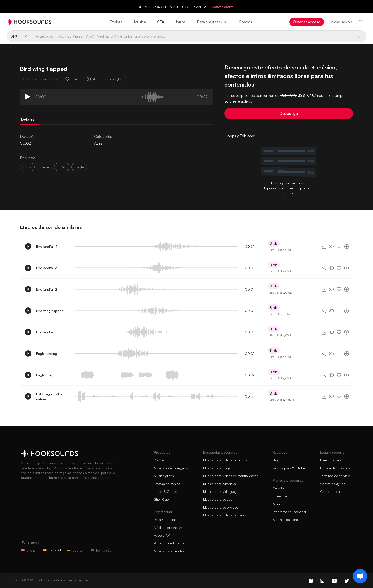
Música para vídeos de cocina (225, 460)
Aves (98, 143)
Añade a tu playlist (105, 79)
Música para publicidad (221, 507)
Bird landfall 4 (47, 246)
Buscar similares (40, 79)
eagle (79, 167)
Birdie (280, 250)
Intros (181, 22)
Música (140, 22)
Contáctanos (330, 492)
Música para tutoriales (220, 484)
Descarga (289, 113)
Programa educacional (289, 512)
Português (101, 550)
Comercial (280, 496)
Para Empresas (165, 520)
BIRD (281, 314)
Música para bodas (218, 499)
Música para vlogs (217, 468)
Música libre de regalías (171, 468)
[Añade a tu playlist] (347, 247)
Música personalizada (170, 527)
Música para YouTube (289, 468)
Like (72, 79)
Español (52, 550)
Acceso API (162, 535)
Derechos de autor (334, 460)
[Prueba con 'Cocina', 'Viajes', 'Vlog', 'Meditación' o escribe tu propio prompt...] (192, 36)
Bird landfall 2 (47, 289)
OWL (62, 167)
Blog (276, 460)
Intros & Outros (166, 492)
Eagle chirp (45, 375)
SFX (161, 22)
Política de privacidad (336, 468)
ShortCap (161, 499)
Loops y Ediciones (240, 136)
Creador (279, 488)
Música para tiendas (169, 551)
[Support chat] (360, 576)
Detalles (28, 119)
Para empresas (212, 22)
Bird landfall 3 (47, 268)
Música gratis (164, 476)
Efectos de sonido (167, 484)
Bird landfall (45, 332)
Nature (290, 400)
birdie (44, 167)
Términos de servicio (335, 476)
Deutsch (76, 550)
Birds (27, 167)
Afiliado (278, 504)
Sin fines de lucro (285, 520)
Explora (116, 22)
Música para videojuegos (222, 492)
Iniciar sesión (341, 22)
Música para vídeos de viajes (225, 515)
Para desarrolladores (169, 543)
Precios (246, 22)
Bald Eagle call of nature (49, 396)
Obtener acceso (307, 22)
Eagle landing (47, 353)
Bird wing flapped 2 (51, 311)
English (29, 550)
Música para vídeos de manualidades (231, 476)
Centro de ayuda (333, 484)
